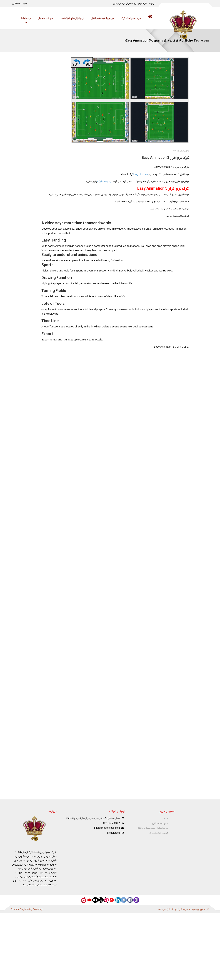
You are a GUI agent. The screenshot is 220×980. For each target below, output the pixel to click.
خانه (166, 818)
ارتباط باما (26, 18)
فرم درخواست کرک (131, 18)
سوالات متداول (46, 18)
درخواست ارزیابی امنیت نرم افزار (152, 828)
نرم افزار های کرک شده (72, 18)
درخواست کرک (88, 185)
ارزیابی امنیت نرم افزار (102, 18)
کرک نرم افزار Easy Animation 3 (154, 160)
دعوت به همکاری (19, 3)
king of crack (127, 177)
